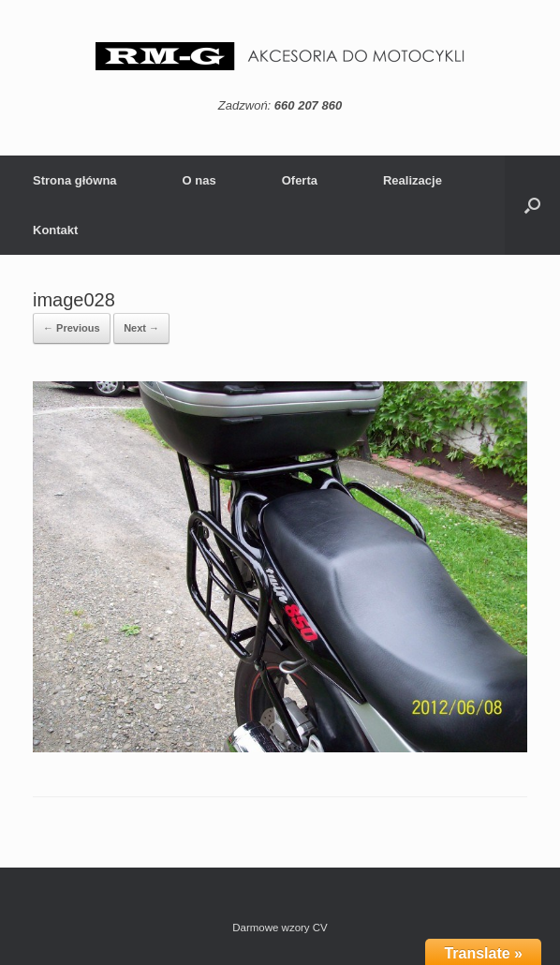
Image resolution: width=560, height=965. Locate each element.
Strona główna (75, 180)
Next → (141, 328)
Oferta (300, 180)
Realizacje (413, 180)
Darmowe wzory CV (280, 928)
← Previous (72, 328)
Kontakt (55, 230)
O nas (199, 180)
